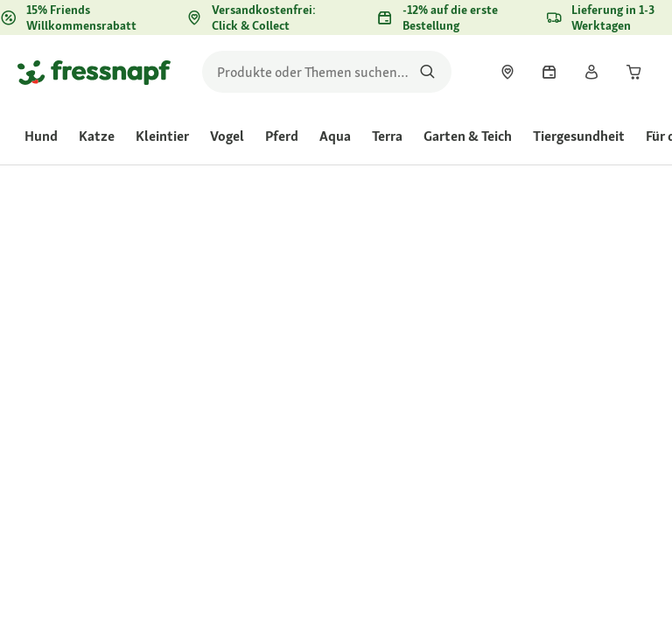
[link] (507, 72)
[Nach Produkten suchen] (427, 72)
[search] (327, 72)
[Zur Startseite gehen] (94, 72)
